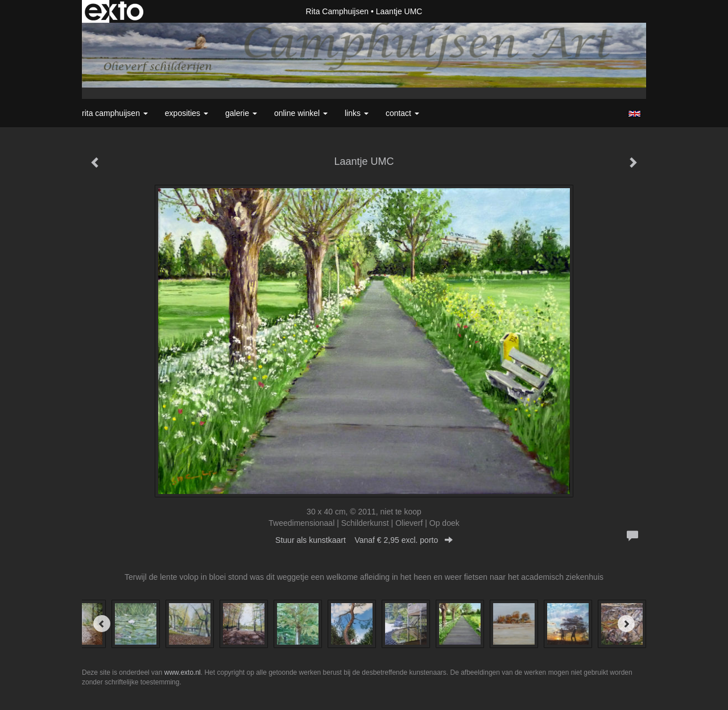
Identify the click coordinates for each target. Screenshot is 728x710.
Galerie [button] (241, 113)
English (634, 114)
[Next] (626, 624)
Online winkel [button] (301, 113)
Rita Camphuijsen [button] (115, 113)
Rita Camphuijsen (338, 11)
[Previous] (102, 624)
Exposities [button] (187, 113)
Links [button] (357, 113)
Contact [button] (402, 113)
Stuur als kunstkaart (364, 540)
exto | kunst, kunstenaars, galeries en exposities (114, 11)
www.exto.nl (183, 672)
